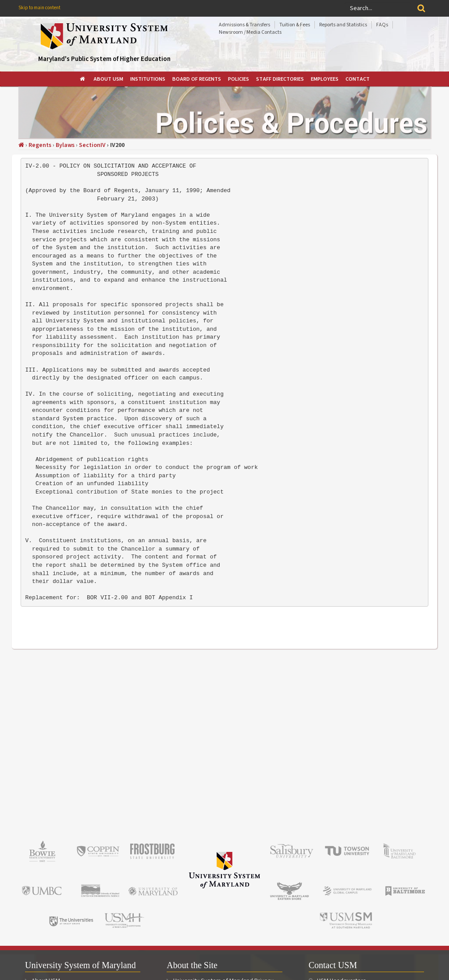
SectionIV (92, 145)
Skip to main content (39, 8)
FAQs (382, 25)
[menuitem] (83, 79)
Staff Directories (280, 79)
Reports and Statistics (343, 25)
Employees (325, 79)
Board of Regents (197, 79)
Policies (239, 79)
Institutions (148, 79)
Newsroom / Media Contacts (250, 32)
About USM (108, 79)
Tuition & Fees (295, 25)
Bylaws (65, 145)
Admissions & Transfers (244, 25)
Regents (40, 145)
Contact (358, 79)
